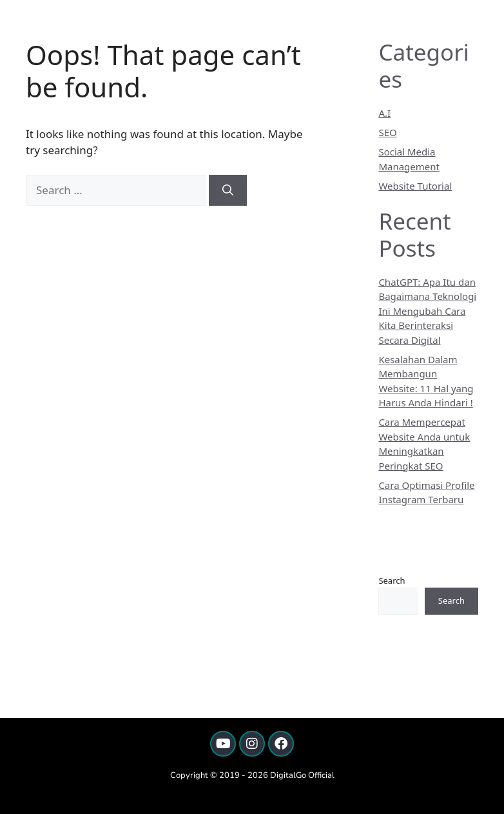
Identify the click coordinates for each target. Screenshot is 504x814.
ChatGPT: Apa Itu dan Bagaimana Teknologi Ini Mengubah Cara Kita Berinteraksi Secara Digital (427, 311)
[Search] (228, 190)
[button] (487, 28)
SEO (387, 132)
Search (392, 581)
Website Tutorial (415, 186)
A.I (384, 113)
